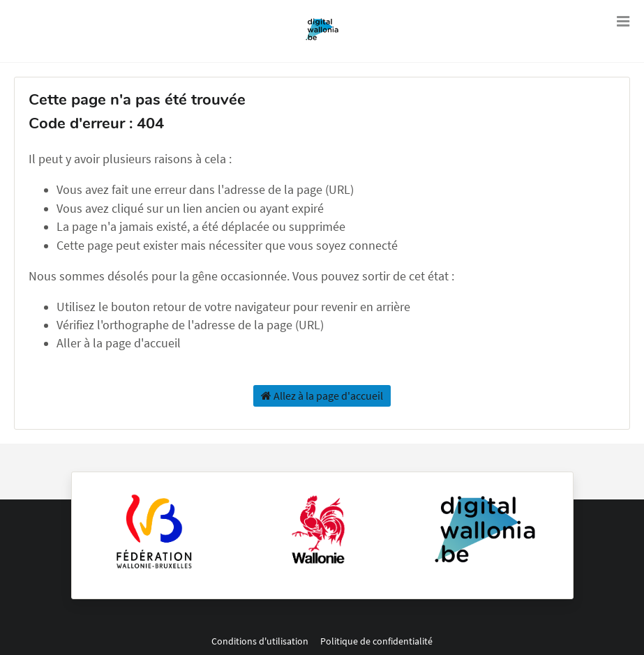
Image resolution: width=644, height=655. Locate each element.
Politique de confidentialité (376, 641)
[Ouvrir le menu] (623, 21)
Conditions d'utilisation (261, 641)
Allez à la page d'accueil (322, 396)
